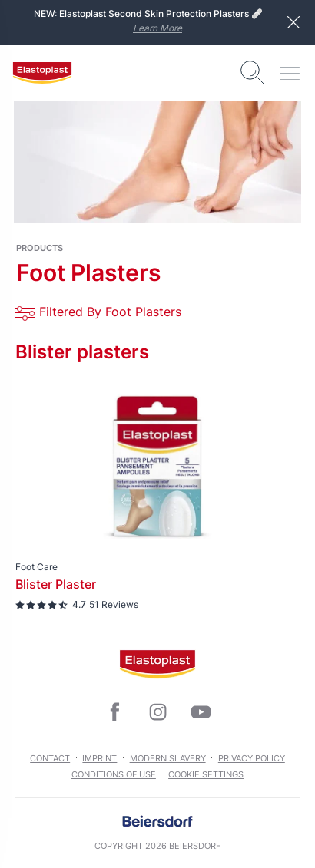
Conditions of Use (114, 774)
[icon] (114, 712)
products (40, 248)
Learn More (157, 28)
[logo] (42, 73)
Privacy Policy (252, 758)
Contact (50, 758)
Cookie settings (206, 774)
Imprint (99, 758)
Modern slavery (168, 758)
